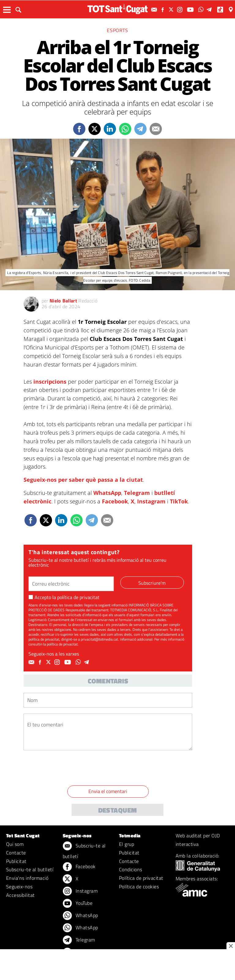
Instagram (151, 501)
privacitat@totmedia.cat (99, 639)
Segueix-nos (19, 887)
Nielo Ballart (63, 301)
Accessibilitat (21, 895)
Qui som (15, 844)
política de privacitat (78, 597)
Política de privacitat (141, 878)
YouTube (78, 904)
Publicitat (16, 861)
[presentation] (70, 769)
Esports (117, 30)
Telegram (137, 493)
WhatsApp (107, 493)
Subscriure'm (152, 583)
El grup (127, 844)
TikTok (179, 501)
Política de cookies (139, 887)
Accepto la (64, 597)
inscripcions (50, 382)
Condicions (131, 869)
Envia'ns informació (27, 878)
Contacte (16, 853)
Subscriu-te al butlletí (30, 869)
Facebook (115, 501)
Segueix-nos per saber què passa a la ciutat (83, 480)
